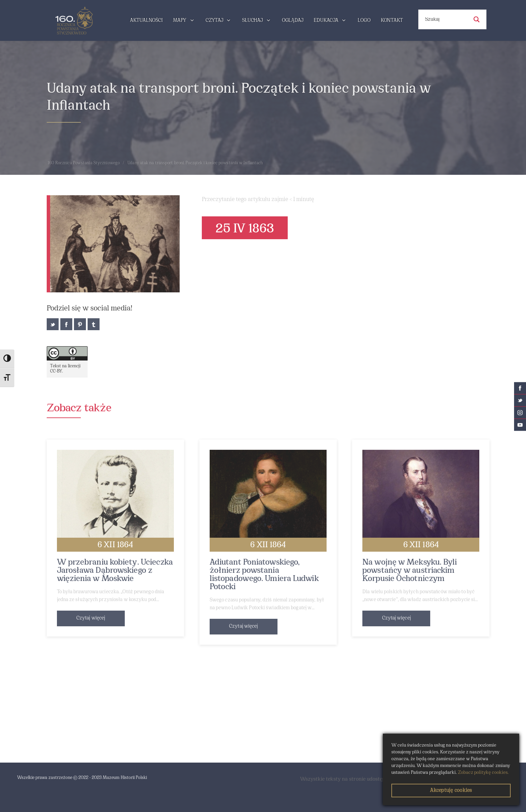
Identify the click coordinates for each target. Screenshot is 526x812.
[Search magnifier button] (477, 19)
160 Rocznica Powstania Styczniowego (84, 163)
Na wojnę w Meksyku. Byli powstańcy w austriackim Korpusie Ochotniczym (410, 571)
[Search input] (446, 19)
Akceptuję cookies (451, 791)
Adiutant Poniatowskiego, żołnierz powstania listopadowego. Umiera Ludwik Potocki (264, 575)
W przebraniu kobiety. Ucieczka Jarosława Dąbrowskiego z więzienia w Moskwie (115, 571)
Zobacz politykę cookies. (483, 773)
